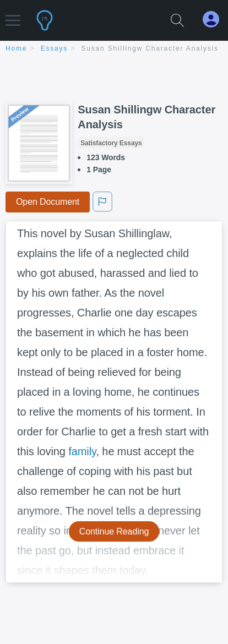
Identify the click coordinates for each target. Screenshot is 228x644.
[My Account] (215, 20)
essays (54, 48)
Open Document (48, 202)
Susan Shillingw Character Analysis (150, 48)
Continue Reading (114, 531)
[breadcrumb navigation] (114, 49)
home (16, 48)
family (82, 451)
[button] (13, 15)
